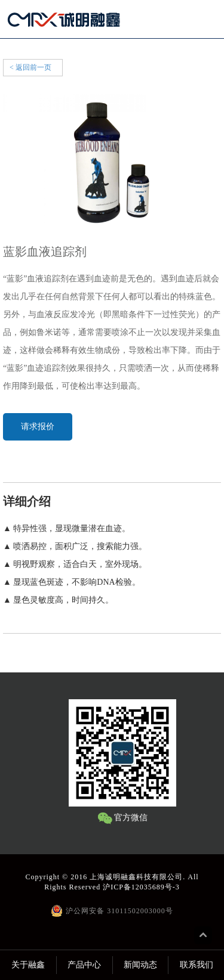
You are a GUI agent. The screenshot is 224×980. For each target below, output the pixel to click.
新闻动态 (140, 965)
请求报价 (38, 427)
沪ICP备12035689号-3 (141, 887)
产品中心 (84, 965)
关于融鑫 (28, 965)
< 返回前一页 (30, 67)
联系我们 (197, 965)
